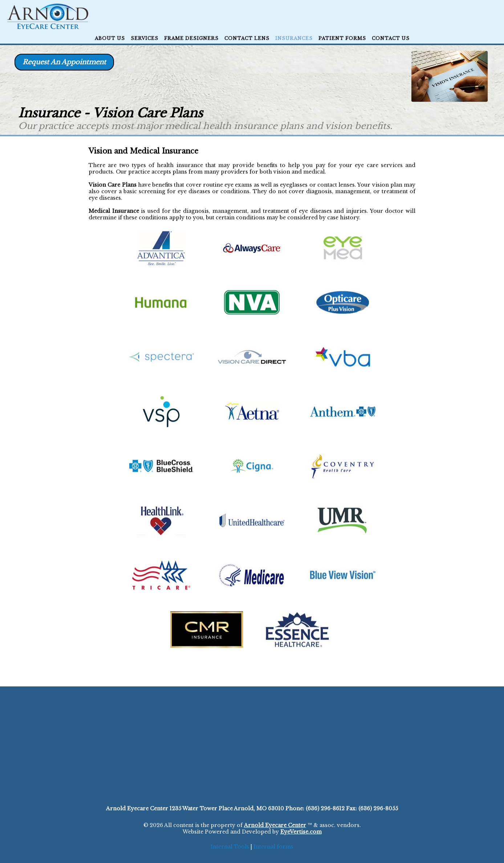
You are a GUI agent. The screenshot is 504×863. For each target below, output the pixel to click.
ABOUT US (110, 38)
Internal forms (273, 847)
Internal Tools (230, 847)
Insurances (294, 38)
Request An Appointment (64, 62)
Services (145, 38)
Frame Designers (191, 38)
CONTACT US (391, 38)
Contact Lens (247, 38)
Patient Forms (342, 38)
